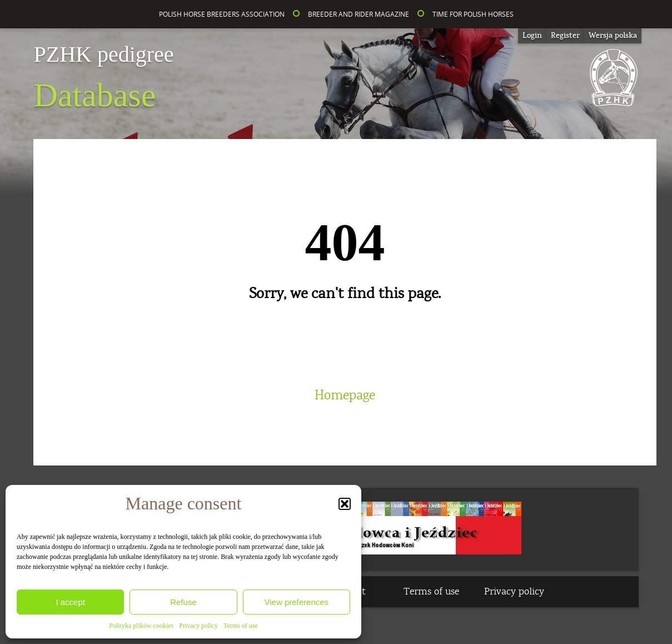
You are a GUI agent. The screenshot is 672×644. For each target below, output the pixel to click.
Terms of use (241, 626)
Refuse (183, 602)
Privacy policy (198, 626)
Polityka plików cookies (141, 626)
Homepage (345, 395)
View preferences (297, 602)
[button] (345, 504)
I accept (70, 602)
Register (565, 36)
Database (103, 78)
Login (532, 36)
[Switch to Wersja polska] (613, 36)
